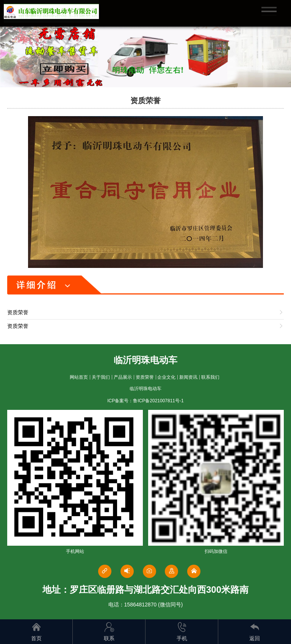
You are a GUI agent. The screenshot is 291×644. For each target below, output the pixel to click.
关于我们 (101, 377)
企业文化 (166, 377)
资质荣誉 (145, 377)
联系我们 (210, 377)
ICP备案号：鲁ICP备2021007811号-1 (145, 401)
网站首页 (79, 377)
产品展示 (123, 377)
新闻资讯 (188, 377)
